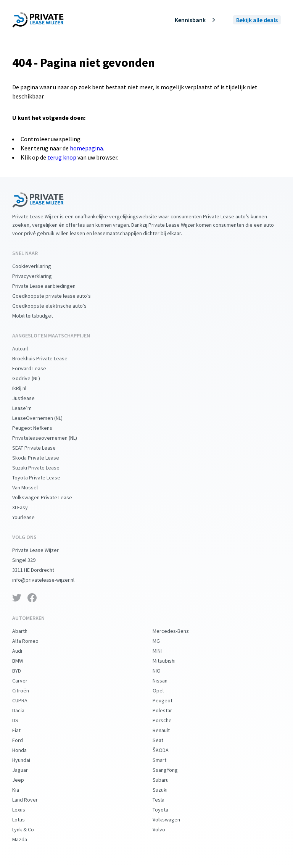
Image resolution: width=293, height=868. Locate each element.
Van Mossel (31, 487)
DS (21, 720)
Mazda (26, 839)
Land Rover (31, 800)
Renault (167, 730)
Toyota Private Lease (42, 478)
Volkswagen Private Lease (48, 497)
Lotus (25, 820)
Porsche (168, 720)
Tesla (165, 800)
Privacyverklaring (38, 276)
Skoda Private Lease (42, 458)
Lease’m (28, 408)
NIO (163, 671)
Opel (164, 691)
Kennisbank (196, 20)
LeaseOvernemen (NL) (43, 418)
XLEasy (26, 507)
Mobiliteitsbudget (39, 316)
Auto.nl (26, 348)
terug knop (62, 157)
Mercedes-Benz (177, 631)
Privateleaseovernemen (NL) (51, 438)
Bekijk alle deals (257, 20)
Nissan (166, 681)
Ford (24, 740)
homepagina (86, 148)
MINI (163, 651)
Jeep (24, 780)
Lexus (25, 810)
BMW (24, 661)
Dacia (24, 710)
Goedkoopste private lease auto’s (58, 296)
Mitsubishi (170, 661)
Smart (166, 760)
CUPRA (26, 700)
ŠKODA (167, 750)
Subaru (167, 780)
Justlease (30, 398)
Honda (26, 750)
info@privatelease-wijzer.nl (49, 580)
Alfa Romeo (31, 641)
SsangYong (171, 770)
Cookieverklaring (38, 266)
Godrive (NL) (32, 378)
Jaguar (26, 770)
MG (162, 641)
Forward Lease (35, 368)
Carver (26, 681)
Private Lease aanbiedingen (50, 286)
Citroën (27, 691)
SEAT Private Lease (40, 448)
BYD (23, 671)
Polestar (168, 710)
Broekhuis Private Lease (46, 358)
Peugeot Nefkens (38, 428)
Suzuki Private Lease (42, 468)
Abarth (26, 631)
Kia (22, 790)
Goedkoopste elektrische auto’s (56, 306)
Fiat (23, 730)
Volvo (165, 829)
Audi (23, 651)
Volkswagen (172, 820)
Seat (164, 740)
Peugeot (169, 700)
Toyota (167, 810)
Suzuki (166, 790)
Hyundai (27, 760)
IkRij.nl (25, 388)
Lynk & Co (29, 829)
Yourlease (30, 517)
